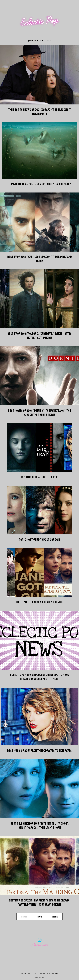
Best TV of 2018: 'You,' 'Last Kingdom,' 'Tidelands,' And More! (40, 259)
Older (55, 917)
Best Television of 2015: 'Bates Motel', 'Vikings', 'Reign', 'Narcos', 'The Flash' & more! (40, 826)
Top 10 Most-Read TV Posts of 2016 (40, 540)
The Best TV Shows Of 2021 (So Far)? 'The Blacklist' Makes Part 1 (39, 112)
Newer (25, 917)
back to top (40, 977)
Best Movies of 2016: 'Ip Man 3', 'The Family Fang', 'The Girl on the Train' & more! (39, 413)
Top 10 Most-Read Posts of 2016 (39, 477)
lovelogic (54, 974)
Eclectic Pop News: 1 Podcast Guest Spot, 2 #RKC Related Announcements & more (40, 677)
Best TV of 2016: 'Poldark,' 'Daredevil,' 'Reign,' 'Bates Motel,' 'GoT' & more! (40, 336)
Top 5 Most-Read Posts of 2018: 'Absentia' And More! (40, 184)
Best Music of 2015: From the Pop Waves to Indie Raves (39, 751)
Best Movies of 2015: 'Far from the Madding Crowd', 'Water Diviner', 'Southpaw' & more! (40, 902)
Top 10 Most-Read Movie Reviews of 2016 (40, 602)
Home (40, 917)
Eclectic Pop (40, 21)
